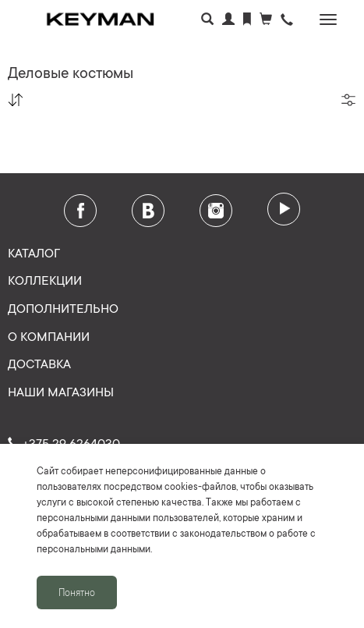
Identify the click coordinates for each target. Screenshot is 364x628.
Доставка (39, 363)
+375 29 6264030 (64, 442)
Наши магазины (61, 391)
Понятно (77, 592)
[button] (287, 21)
